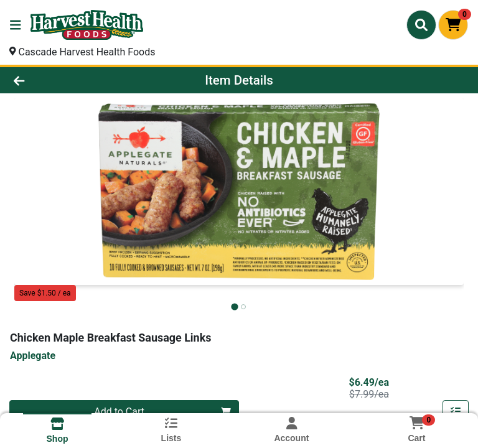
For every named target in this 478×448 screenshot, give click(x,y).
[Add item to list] (456, 412)
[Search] (421, 25)
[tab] (234, 306)
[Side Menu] (16, 25)
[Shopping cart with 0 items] (453, 25)
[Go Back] (67, 80)
